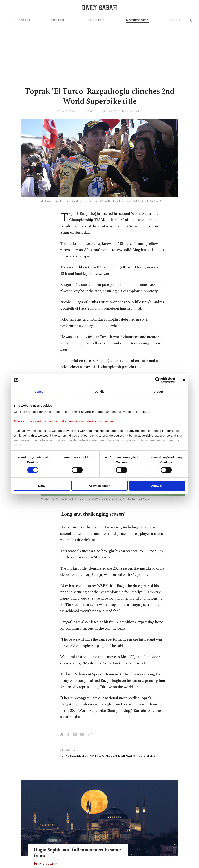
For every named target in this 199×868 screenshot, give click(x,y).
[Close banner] (184, 380)
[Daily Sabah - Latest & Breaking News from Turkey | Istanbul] (99, 8)
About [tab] (159, 391)
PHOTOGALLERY (49, 864)
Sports (24, 20)
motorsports (147, 756)
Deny (42, 486)
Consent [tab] (40, 391)
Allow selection (99, 486)
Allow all (157, 486)
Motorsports (137, 20)
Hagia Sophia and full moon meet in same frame (78, 853)
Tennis (175, 20)
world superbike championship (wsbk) (112, 756)
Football (59, 20)
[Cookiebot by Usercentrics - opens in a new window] (158, 380)
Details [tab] (100, 391)
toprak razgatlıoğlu (73, 756)
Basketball (96, 20)
